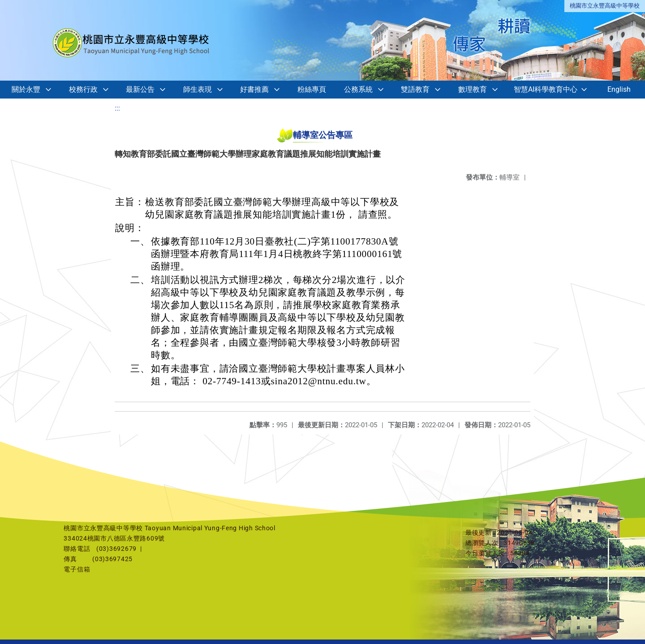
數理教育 (473, 89)
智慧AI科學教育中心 (546, 89)
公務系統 (358, 89)
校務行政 (83, 89)
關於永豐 (26, 89)
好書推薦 (254, 89)
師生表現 (198, 89)
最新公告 (140, 89)
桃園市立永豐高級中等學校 (605, 6)
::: (117, 108)
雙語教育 (415, 89)
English (619, 89)
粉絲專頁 (312, 89)
